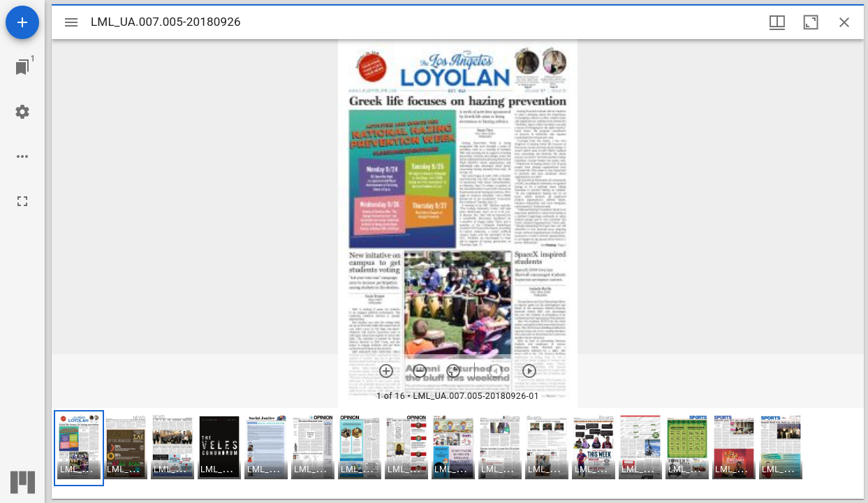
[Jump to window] (22, 67)
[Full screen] (22, 201)
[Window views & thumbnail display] (777, 22)
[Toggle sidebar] (71, 22)
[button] (79, 448)
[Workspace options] (22, 156)
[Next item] (529, 371)
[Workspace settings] (22, 112)
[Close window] (844, 22)
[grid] (458, 453)
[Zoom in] (386, 371)
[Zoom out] (420, 371)
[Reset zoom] (453, 371)
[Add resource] (22, 22)
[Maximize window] (811, 22)
